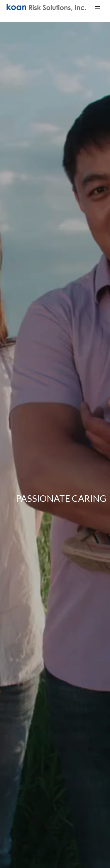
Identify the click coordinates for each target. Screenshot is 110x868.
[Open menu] (97, 8)
